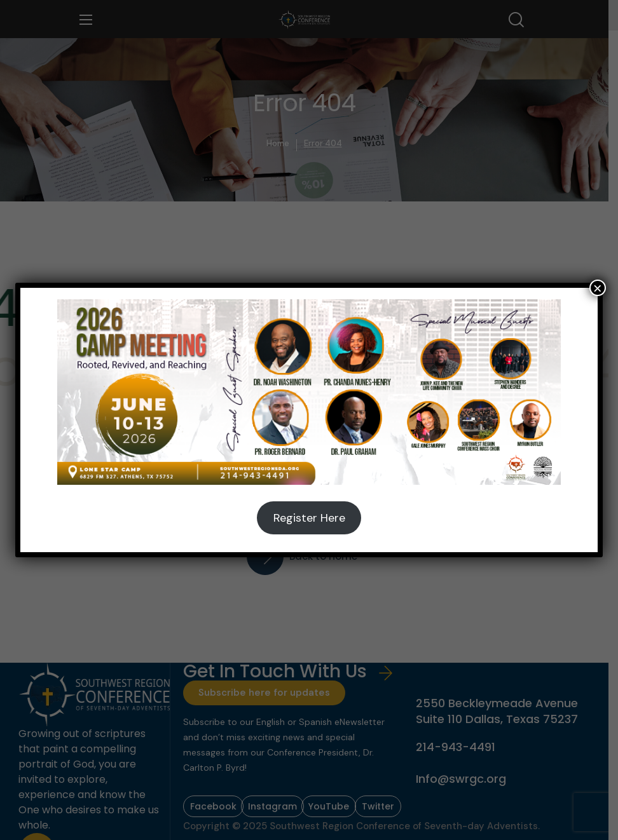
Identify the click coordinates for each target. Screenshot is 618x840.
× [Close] (598, 288)
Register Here (309, 518)
